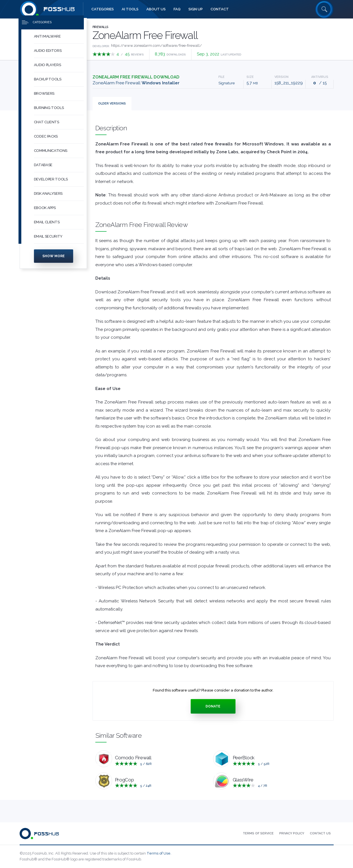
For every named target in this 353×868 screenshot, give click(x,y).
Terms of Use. (159, 853)
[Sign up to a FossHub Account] (196, 9)
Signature (227, 83)
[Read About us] (156, 9)
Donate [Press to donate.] (213, 706)
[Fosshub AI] (130, 9)
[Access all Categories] (103, 9)
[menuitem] (53, 41)
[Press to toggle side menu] (51, 27)
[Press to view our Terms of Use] (258, 834)
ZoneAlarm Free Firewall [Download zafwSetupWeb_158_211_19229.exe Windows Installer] (136, 83)
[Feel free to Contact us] (220, 9)
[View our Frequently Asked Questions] (177, 9)
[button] (59, 41)
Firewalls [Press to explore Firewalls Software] (101, 27)
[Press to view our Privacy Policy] (292, 834)
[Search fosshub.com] (324, 9)
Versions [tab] (112, 104)
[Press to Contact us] (320, 834)
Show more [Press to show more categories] (54, 261)
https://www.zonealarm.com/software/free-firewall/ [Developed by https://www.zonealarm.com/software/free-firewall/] (156, 46)
